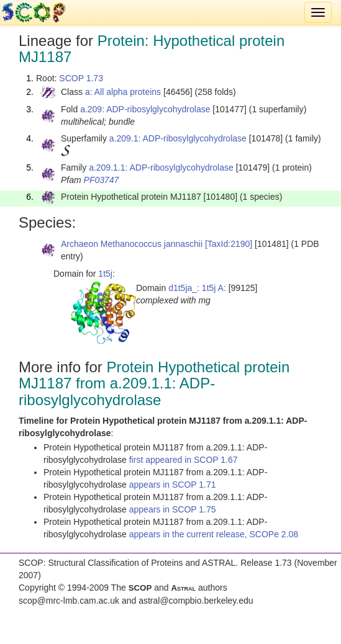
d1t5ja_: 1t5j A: (197, 288)
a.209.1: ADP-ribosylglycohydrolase (178, 138)
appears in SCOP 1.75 (173, 509)
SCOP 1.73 (81, 78)
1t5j (105, 274)
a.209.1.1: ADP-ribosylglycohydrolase (161, 168)
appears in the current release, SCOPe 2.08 (214, 534)
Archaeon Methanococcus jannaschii (132, 244)
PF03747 (102, 180)
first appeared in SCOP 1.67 (184, 460)
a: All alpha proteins (123, 92)
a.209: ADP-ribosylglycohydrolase (145, 109)
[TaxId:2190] (229, 244)
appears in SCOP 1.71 (173, 485)
